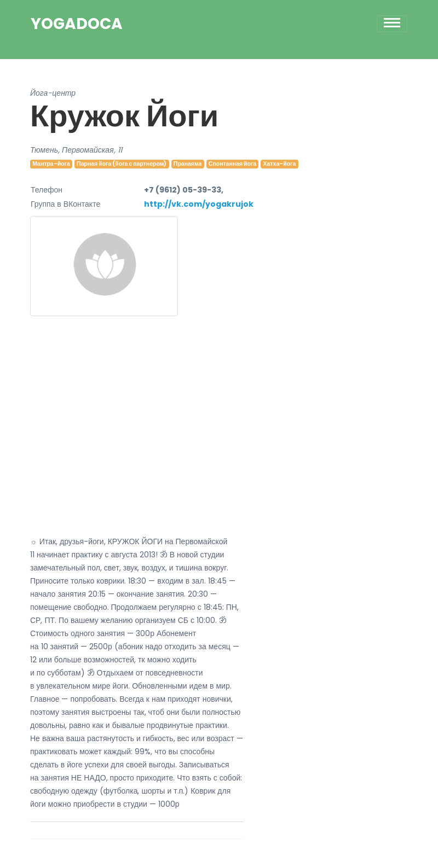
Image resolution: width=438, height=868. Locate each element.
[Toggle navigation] (392, 24)
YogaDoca (77, 24)
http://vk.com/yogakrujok (199, 204)
